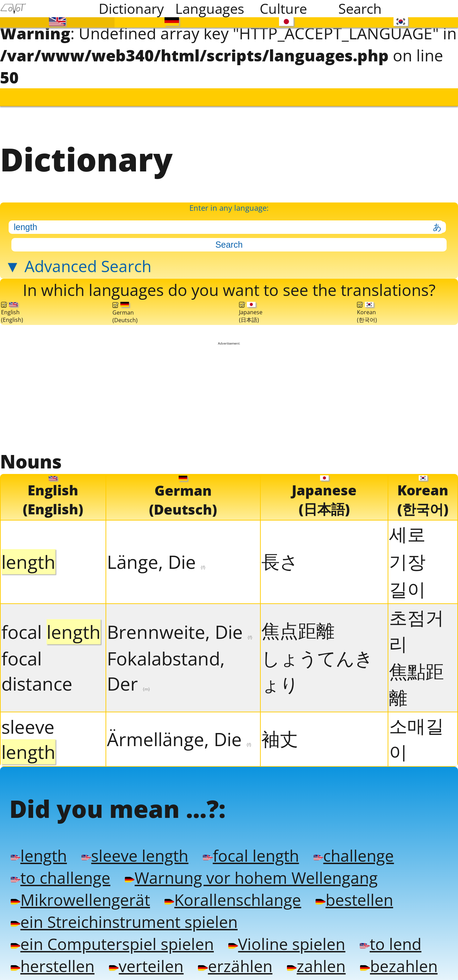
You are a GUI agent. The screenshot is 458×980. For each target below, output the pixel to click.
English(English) (12, 308)
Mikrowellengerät (80, 891)
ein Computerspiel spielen (112, 934)
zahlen (316, 956)
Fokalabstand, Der (166, 665)
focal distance (37, 665)
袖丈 (280, 733)
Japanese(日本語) (251, 307)
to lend (390, 934)
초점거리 (416, 625)
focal (51, 626)
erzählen (235, 956)
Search (360, 9)
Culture (283, 9)
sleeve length (135, 849)
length (39, 849)
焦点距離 (298, 625)
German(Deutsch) (125, 308)
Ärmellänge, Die (179, 733)
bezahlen (399, 956)
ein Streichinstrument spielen (124, 913)
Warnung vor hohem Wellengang (251, 870)
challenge (354, 849)
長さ (280, 556)
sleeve (28, 733)
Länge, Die (156, 556)
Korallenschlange (233, 891)
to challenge (61, 870)
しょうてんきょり (317, 665)
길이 (407, 583)
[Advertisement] (229, 392)
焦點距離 (416, 678)
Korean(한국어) (367, 307)
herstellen (53, 956)
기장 (407, 556)
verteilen (146, 956)
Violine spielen (287, 934)
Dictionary (131, 9)
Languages (209, 9)
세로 (407, 528)
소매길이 (416, 733)
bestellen (354, 891)
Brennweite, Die (180, 626)
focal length (251, 849)
